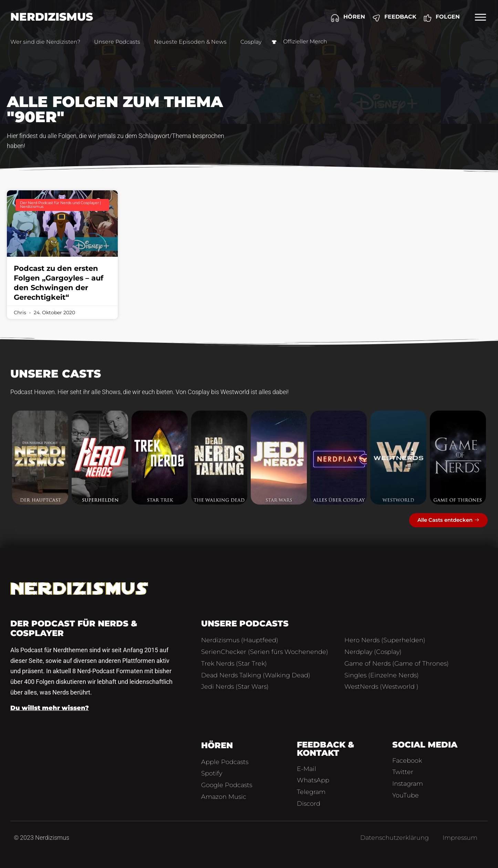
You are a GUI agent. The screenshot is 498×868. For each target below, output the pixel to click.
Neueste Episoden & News (190, 42)
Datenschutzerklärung (395, 838)
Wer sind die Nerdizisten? (45, 42)
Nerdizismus (52, 17)
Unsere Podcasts (117, 42)
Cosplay (251, 42)
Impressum (460, 838)
